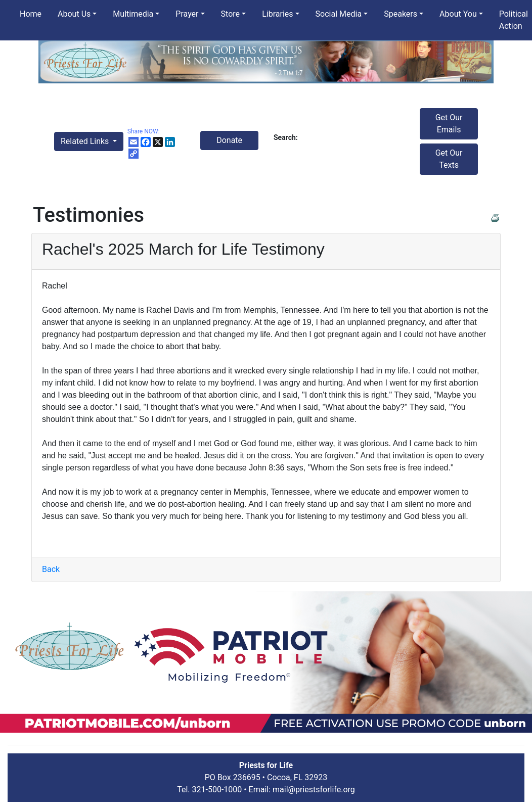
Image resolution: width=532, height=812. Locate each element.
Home (31, 14)
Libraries (277, 14)
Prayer (187, 14)
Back (51, 569)
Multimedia (133, 14)
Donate (229, 140)
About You (458, 14)
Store (230, 14)
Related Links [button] (86, 141)
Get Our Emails (449, 124)
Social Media (339, 14)
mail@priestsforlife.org (314, 790)
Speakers (401, 14)
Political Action (514, 20)
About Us (74, 14)
